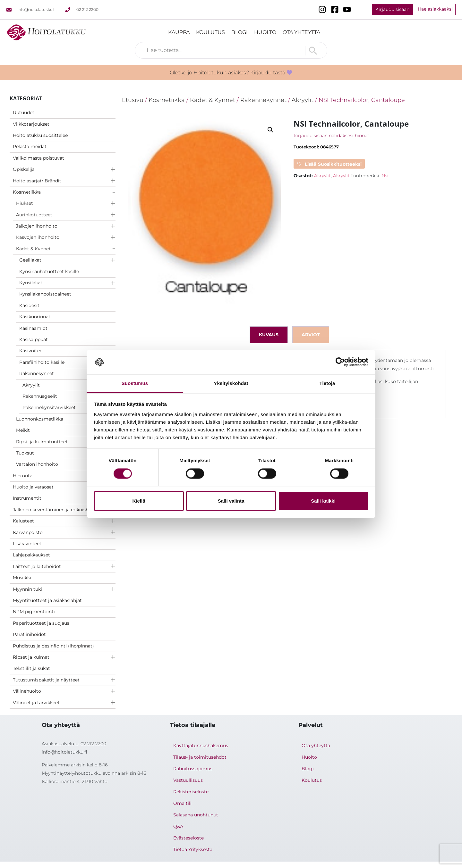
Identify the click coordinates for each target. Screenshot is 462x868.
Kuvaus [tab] (269, 335)
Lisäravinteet (27, 544)
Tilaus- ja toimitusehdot (200, 757)
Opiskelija (24, 169)
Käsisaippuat (34, 339)
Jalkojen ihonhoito (37, 226)
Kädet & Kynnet (33, 249)
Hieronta (23, 476)
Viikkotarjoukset (31, 124)
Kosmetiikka (27, 192)
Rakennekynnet (37, 373)
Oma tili (182, 803)
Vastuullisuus (188, 780)
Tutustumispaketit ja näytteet (46, 680)
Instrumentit (27, 498)
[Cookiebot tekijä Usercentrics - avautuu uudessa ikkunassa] (340, 362)
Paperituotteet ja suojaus (41, 623)
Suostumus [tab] (135, 383)
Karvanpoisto (28, 532)
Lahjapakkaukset (31, 555)
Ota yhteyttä (301, 32)
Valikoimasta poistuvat (38, 158)
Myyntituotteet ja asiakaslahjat (47, 600)
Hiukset (25, 203)
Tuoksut (25, 453)
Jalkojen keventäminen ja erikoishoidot (57, 510)
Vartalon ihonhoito (37, 464)
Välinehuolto (27, 691)
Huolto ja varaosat (33, 487)
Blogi (240, 32)
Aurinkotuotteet (34, 215)
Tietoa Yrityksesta (193, 849)
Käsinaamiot (33, 328)
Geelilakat (30, 260)
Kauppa (179, 32)
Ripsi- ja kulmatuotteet (42, 442)
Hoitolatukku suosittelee (40, 135)
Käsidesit (29, 305)
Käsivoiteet (32, 351)
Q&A (178, 826)
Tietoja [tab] (327, 383)
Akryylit (31, 385)
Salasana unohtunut (196, 815)
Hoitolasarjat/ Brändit (37, 181)
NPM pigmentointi (34, 612)
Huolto (265, 32)
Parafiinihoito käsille (42, 362)
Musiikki (22, 578)
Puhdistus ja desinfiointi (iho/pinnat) (53, 646)
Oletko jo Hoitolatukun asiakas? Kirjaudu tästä (231, 73)
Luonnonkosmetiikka (40, 419)
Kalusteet (23, 521)
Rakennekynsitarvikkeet (49, 407)
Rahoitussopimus (193, 769)
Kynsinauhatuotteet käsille (49, 271)
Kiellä (139, 501)
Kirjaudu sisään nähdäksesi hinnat (331, 136)
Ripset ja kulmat (31, 657)
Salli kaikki (323, 501)
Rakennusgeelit (40, 396)
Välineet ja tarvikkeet (36, 703)
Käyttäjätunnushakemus (201, 746)
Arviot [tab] (311, 335)
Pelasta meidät (30, 146)
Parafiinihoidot (29, 634)
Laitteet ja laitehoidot (37, 566)
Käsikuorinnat (35, 317)
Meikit (23, 430)
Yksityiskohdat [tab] (231, 383)
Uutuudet (24, 113)
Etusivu (133, 100)
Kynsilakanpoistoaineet (45, 294)
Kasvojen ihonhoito (38, 237)
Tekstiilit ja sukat (31, 668)
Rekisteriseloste (191, 792)
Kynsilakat (31, 283)
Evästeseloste (188, 838)
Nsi (385, 176)
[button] (270, 130)
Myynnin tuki (27, 589)
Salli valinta (231, 501)
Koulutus (210, 32)
